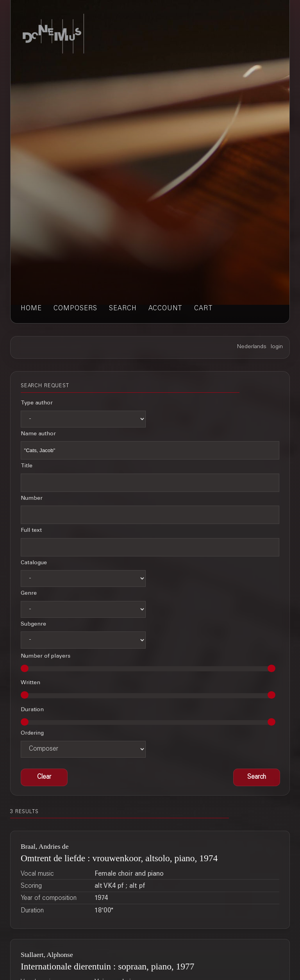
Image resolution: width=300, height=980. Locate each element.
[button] (257, 777)
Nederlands (252, 347)
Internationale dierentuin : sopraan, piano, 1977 (108, 966)
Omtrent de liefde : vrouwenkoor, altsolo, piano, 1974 (119, 858)
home (31, 309)
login (277, 347)
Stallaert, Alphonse (47, 955)
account (165, 309)
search (123, 309)
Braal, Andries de (45, 846)
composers (75, 309)
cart (204, 309)
